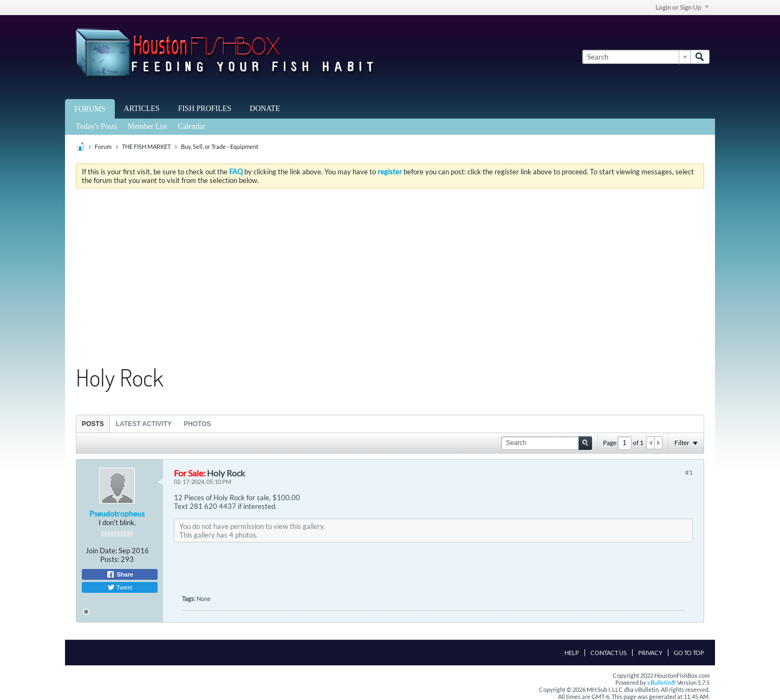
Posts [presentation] (93, 424)
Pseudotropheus (117, 513)
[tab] (93, 424)
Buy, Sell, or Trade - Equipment (220, 146)
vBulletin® (662, 682)
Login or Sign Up (682, 7)
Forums (90, 109)
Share (120, 574)
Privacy (650, 653)
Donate (265, 109)
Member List (148, 126)
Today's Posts (96, 126)
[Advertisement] (390, 278)
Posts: (110, 559)
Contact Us (609, 653)
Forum (103, 146)
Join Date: (101, 551)
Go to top (689, 653)
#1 (689, 472)
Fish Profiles (205, 109)
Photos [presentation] (197, 424)
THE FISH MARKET (146, 146)
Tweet (120, 587)
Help (572, 653)
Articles (142, 109)
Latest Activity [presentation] (144, 424)
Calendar (192, 126)
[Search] (636, 57)
